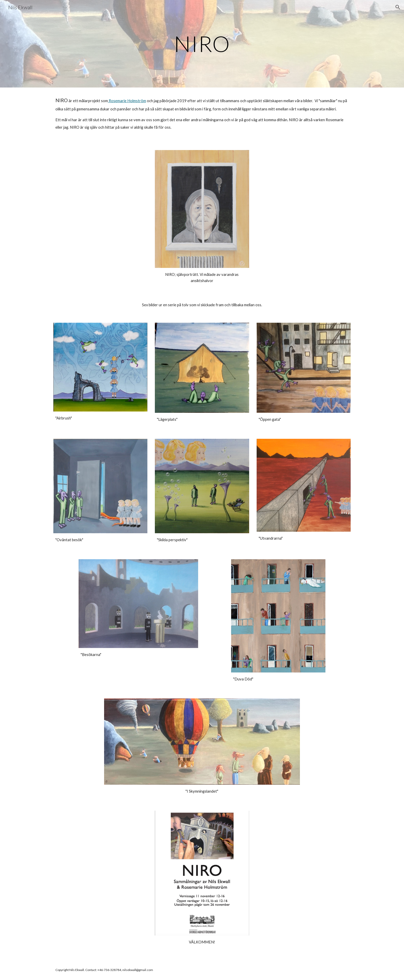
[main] (202, 44)
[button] (398, 7)
